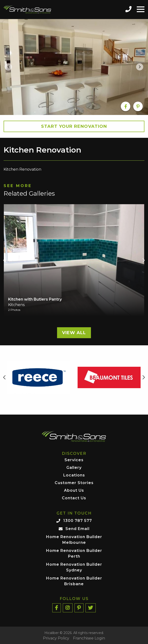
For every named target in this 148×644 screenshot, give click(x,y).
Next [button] (144, 260)
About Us (74, 491)
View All (74, 333)
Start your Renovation (74, 126)
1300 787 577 (78, 521)
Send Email (77, 529)
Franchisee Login (89, 638)
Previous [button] (4, 260)
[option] (74, 67)
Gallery (74, 468)
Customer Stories (74, 483)
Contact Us (74, 498)
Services (74, 460)
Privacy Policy (56, 638)
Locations (74, 475)
